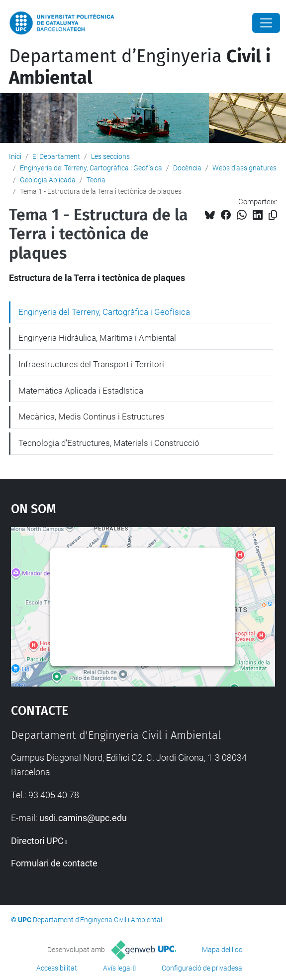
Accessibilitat (57, 968)
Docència (187, 168)
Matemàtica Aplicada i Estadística (81, 391)
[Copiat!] (273, 215)
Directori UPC (37, 841)
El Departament (56, 156)
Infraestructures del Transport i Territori (91, 364)
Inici (15, 156)
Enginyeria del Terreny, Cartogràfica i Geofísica (91, 168)
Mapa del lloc (222, 950)
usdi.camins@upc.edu (83, 818)
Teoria (96, 180)
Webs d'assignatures (244, 168)
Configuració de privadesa (202, 968)
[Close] (266, 23)
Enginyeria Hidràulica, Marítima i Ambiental (97, 338)
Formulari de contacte (54, 863)
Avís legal (117, 968)
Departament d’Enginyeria (140, 67)
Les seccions (110, 156)
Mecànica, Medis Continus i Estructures (92, 417)
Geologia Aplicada (48, 180)
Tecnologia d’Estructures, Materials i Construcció (109, 443)
